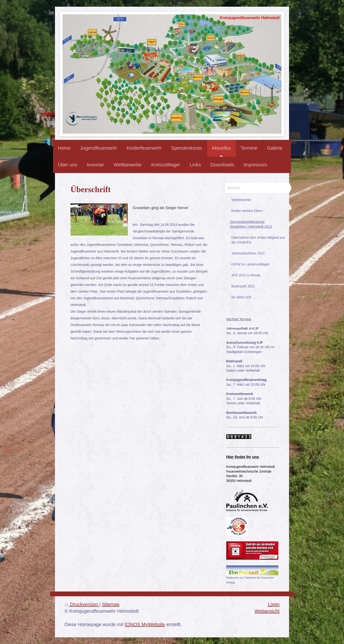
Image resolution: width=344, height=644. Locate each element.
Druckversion (82, 604)
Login (274, 604)
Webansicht (267, 611)
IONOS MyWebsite (145, 624)
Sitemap (111, 604)
